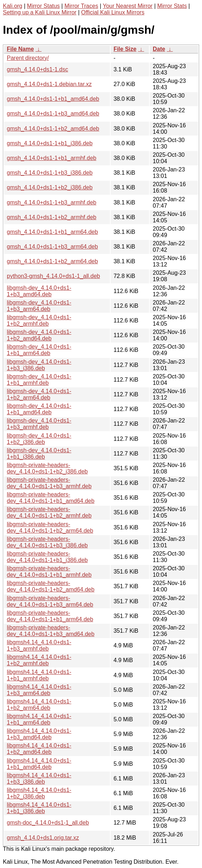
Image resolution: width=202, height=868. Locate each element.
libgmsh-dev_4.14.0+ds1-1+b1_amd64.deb (39, 409)
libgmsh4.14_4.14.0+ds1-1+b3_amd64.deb (39, 734)
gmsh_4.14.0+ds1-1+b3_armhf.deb (52, 202)
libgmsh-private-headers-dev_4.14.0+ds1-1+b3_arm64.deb (50, 601)
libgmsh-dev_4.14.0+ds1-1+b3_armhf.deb (39, 424)
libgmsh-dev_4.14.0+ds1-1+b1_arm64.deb (39, 350)
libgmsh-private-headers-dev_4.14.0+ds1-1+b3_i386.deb (47, 542)
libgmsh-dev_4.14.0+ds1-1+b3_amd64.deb (39, 291)
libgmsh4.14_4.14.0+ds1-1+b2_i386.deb (39, 793)
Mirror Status (43, 6)
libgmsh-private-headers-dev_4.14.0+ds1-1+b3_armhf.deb (49, 483)
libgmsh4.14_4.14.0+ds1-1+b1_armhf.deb (39, 675)
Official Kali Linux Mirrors (113, 12)
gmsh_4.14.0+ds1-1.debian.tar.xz (49, 84)
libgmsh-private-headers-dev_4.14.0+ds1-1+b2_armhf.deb (49, 512)
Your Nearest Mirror (128, 6)
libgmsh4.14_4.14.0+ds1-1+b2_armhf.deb (39, 660)
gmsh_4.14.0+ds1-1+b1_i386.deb (50, 143)
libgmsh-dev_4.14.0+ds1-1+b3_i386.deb (39, 365)
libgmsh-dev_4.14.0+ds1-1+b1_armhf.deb (39, 380)
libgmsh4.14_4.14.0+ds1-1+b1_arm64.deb (39, 719)
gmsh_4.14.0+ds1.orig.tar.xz (43, 838)
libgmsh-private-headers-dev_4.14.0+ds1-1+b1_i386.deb (47, 557)
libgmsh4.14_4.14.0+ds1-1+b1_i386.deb (39, 808)
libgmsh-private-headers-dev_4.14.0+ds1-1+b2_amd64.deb (51, 586)
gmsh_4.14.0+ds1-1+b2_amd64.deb (53, 129)
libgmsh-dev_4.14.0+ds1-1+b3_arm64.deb (39, 306)
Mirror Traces (81, 6)
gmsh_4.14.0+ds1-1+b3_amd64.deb (53, 114)
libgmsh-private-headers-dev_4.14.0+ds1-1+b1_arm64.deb (50, 616)
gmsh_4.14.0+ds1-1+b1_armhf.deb (52, 158)
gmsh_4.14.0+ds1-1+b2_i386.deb (50, 187)
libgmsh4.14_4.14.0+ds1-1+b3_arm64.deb (39, 690)
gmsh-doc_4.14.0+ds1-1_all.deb (48, 823)
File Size (125, 49)
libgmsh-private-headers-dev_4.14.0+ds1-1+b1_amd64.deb (51, 498)
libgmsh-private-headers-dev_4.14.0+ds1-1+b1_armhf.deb (49, 572)
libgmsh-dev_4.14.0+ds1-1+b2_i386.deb (39, 439)
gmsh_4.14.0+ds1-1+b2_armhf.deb (52, 217)
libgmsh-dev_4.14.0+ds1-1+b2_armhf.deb (39, 320)
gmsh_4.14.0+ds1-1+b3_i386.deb (50, 173)
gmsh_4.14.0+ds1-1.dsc (37, 69)
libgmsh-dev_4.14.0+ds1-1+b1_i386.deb (39, 454)
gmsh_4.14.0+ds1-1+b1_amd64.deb (53, 99)
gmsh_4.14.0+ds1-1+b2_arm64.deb (52, 261)
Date (159, 49)
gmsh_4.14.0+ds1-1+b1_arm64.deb (52, 232)
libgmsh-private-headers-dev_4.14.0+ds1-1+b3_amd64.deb (51, 631)
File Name (20, 49)
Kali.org (13, 6)
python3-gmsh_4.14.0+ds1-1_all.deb (53, 276)
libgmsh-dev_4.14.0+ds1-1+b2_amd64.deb (39, 335)
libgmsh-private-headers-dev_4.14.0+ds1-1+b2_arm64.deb (50, 527)
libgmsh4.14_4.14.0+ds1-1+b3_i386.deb (39, 779)
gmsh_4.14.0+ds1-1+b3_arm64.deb (52, 247)
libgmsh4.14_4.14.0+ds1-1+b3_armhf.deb (39, 645)
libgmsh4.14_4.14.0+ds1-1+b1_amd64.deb (39, 764)
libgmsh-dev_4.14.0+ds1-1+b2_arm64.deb (39, 394)
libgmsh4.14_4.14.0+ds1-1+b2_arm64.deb (39, 705)
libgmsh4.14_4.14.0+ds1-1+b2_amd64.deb (39, 749)
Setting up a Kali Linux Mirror (40, 12)
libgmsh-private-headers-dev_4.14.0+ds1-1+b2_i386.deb (47, 468)
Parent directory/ (28, 58)
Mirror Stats (172, 6)
